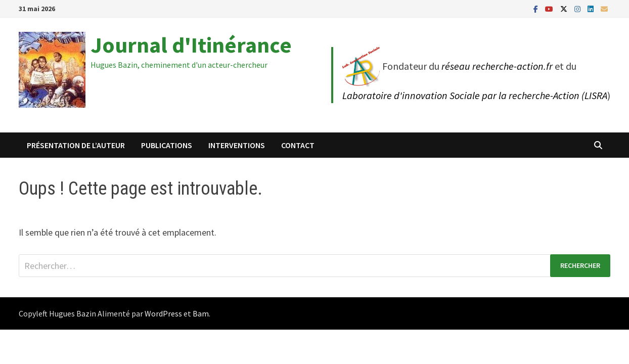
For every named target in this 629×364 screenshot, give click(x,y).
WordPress (163, 313)
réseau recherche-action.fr (497, 66)
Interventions (237, 145)
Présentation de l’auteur (76, 145)
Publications (167, 145)
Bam (201, 313)
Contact (298, 145)
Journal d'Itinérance (191, 45)
